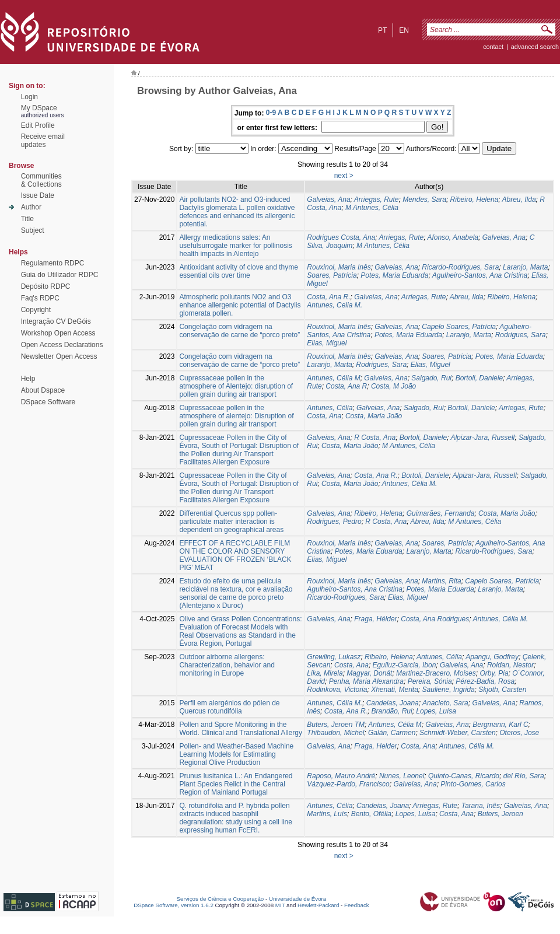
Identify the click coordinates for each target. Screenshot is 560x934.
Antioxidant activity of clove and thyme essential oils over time (238, 271)
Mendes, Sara (424, 200)
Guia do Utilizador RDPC (60, 275)
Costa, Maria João (374, 416)
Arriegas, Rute (377, 200)
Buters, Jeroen (501, 814)
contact (493, 47)
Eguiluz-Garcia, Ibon (405, 665)
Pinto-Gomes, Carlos (473, 784)
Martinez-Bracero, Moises (436, 673)
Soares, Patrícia (332, 275)
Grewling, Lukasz (334, 657)
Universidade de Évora (297, 899)
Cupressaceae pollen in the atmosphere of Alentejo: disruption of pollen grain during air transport (236, 386)
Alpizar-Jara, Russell (482, 438)
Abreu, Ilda (519, 200)
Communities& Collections (41, 180)
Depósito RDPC (46, 286)
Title (27, 219)
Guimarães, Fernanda (441, 513)
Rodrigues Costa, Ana (341, 237)
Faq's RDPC (40, 298)
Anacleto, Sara (445, 703)
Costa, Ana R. (328, 297)
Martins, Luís (327, 814)
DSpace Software (48, 402)
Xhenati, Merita (395, 690)
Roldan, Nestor (510, 665)
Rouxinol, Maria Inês (339, 267)
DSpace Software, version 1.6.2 (174, 905)
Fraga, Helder (375, 746)
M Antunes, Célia (372, 208)
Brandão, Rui (392, 711)
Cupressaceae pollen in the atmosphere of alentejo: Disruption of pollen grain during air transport (236, 416)
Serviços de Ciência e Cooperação (220, 899)
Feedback (357, 905)
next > (344, 176)
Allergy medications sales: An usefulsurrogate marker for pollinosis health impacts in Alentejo (235, 246)
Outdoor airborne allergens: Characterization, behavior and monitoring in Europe (227, 665)
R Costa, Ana (375, 438)
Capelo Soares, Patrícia (459, 327)
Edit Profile (38, 125)
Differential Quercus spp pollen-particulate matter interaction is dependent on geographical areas (231, 522)
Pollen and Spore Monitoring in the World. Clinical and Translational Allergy (241, 729)
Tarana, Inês (481, 806)
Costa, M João (393, 386)
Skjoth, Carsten (502, 690)
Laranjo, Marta (525, 267)
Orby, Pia (494, 673)
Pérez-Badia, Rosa (485, 681)
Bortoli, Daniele (479, 378)
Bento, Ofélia (371, 814)
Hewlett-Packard (318, 905)
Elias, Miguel (327, 343)
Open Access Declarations (62, 345)
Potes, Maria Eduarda (394, 275)
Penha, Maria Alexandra (366, 681)
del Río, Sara (524, 776)
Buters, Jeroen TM (336, 725)
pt (382, 30)
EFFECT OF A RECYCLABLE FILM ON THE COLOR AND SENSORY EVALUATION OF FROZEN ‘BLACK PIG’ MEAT (235, 555)
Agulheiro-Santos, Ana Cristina (480, 275)
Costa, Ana (324, 416)
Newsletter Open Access (59, 356)
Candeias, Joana (393, 703)
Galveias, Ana (328, 200)
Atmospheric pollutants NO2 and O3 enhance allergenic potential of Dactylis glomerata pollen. (240, 305)
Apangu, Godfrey (492, 657)
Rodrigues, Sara (521, 335)
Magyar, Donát (369, 673)
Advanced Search (535, 47)
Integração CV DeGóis (56, 321)
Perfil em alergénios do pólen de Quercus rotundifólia (229, 707)
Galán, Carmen (392, 733)
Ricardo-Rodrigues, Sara (460, 267)
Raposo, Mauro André (341, 776)
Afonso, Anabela (453, 237)
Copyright (36, 310)
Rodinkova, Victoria (337, 690)
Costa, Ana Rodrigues (435, 619)
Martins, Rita (441, 581)
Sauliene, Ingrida (449, 690)
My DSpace (39, 108)
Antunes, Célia (330, 408)
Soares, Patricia (447, 356)
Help (28, 379)
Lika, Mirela (325, 673)
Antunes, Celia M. (335, 305)
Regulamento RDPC (53, 263)
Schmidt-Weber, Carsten (458, 733)
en (404, 30)
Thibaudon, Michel (335, 733)
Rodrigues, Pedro (334, 522)
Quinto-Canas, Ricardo (464, 776)
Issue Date (38, 195)
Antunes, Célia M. (410, 484)
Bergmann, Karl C (500, 725)
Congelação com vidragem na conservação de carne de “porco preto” (239, 331)
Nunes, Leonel (402, 776)
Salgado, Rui (431, 378)
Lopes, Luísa (436, 711)
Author (31, 207)
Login (29, 97)
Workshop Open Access (58, 333)
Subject (33, 230)
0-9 (271, 113)
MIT (280, 905)
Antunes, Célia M (333, 378)
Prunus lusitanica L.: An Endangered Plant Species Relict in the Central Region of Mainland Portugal (236, 784)
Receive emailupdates (43, 141)
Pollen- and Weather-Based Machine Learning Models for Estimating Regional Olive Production (236, 754)
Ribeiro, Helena (475, 200)
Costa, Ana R (346, 386)
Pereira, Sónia (430, 681)
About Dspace (43, 390)
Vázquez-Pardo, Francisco (348, 784)
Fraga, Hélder (375, 619)
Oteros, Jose (519, 733)
